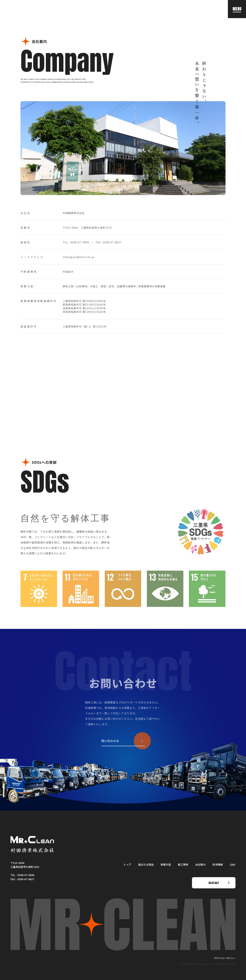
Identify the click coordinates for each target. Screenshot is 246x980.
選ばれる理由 (146, 864)
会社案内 (200, 864)
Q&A (233, 864)
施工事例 (183, 864)
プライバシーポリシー (225, 958)
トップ (127, 864)
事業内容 (166, 864)
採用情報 (218, 864)
